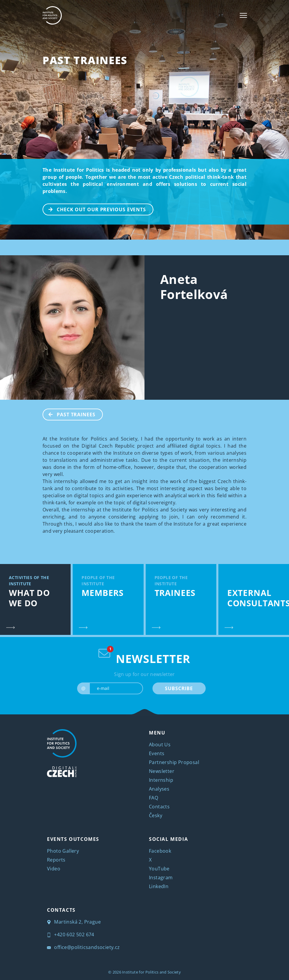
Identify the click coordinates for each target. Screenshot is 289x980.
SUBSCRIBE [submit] (179, 688)
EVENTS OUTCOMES (73, 839)
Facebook (160, 851)
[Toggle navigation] (243, 15)
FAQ (154, 798)
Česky (156, 815)
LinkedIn (159, 886)
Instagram (161, 877)
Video (54, 869)
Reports (56, 860)
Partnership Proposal (174, 762)
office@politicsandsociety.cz (83, 947)
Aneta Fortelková (194, 286)
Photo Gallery (63, 851)
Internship (161, 780)
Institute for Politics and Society (151, 972)
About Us (160, 745)
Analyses (159, 789)
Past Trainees (85, 60)
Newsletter (162, 771)
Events (157, 753)
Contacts (159, 807)
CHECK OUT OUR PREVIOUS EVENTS (95, 209)
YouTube (159, 869)
